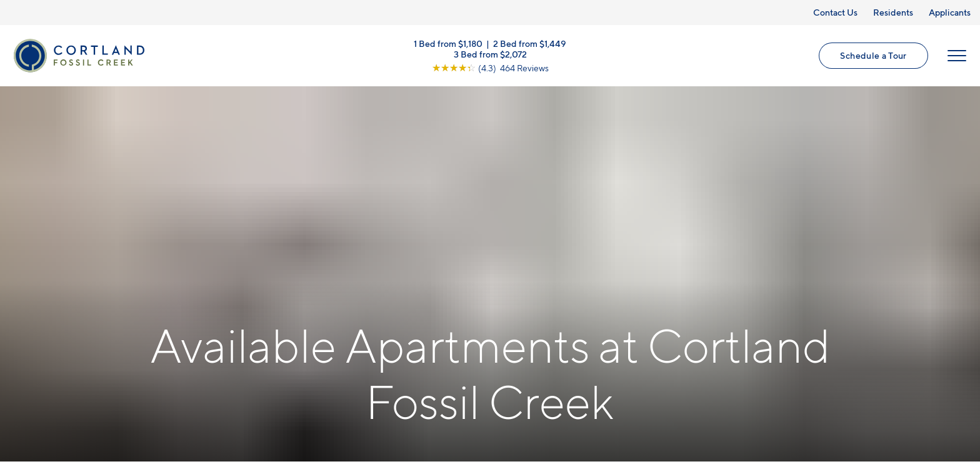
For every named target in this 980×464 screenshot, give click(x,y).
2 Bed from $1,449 (530, 44)
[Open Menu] (956, 57)
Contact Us (835, 12)
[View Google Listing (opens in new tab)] (490, 68)
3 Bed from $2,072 (490, 55)
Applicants (950, 12)
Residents (893, 12)
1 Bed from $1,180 (448, 44)
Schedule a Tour (873, 57)
